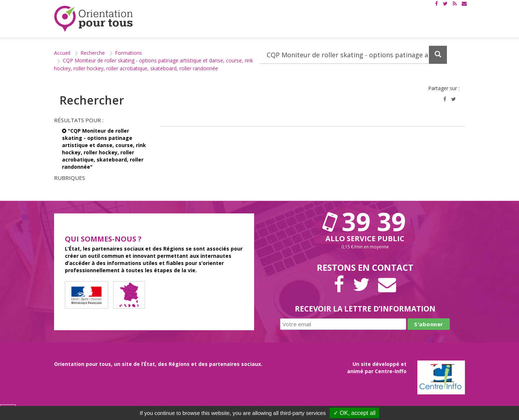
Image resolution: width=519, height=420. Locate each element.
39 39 (365, 221)
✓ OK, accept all (354, 413)
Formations (128, 53)
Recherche (93, 53)
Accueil (62, 53)
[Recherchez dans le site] (353, 55)
